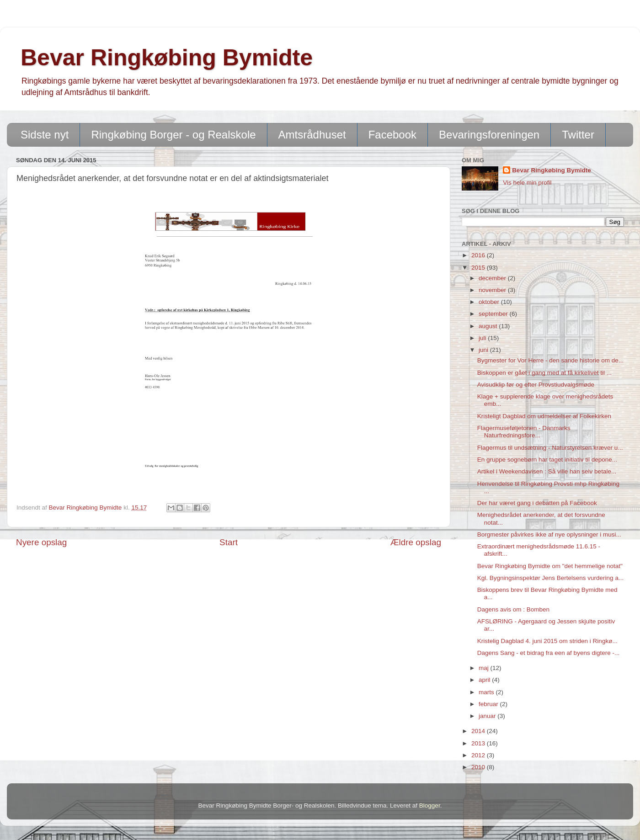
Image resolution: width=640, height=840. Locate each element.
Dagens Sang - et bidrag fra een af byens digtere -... (548, 653)
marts (487, 692)
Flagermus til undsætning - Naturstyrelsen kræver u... (550, 448)
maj (485, 668)
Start (229, 542)
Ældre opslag (416, 542)
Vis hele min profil (527, 183)
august (489, 326)
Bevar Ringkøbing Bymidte (167, 58)
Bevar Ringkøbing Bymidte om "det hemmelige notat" (550, 566)
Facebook (392, 135)
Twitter (578, 135)
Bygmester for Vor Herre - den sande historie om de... (550, 360)
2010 (479, 767)
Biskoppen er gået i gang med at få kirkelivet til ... (544, 373)
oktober (490, 302)
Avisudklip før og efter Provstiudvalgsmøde (536, 385)
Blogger (430, 805)
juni (484, 350)
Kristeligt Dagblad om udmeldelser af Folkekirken (544, 416)
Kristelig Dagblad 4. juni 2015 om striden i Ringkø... (547, 641)
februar (489, 704)
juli (483, 338)
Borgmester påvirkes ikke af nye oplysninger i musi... (549, 534)
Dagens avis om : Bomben (513, 609)
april (485, 680)
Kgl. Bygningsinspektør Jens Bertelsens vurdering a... (550, 578)
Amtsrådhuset (312, 135)
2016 (479, 255)
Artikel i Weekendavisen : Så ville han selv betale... (547, 471)
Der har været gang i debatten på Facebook (537, 503)
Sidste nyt (45, 135)
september (494, 314)
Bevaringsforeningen (489, 135)
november (493, 290)
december (493, 278)
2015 (479, 268)
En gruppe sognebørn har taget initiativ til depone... (547, 460)
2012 (479, 755)
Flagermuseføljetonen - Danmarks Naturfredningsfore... (524, 432)
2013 (479, 743)
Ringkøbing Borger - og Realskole (173, 135)
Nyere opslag (41, 542)
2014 (479, 731)
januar (488, 716)
